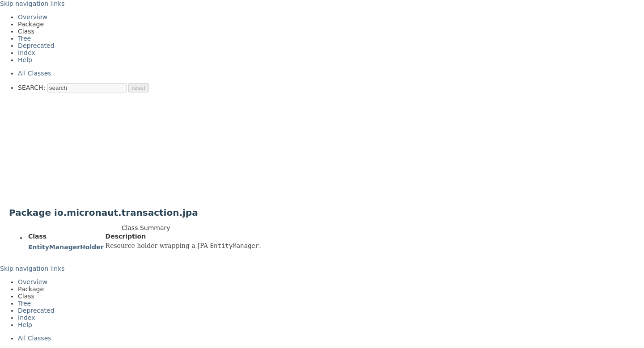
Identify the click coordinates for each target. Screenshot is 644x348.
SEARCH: (32, 88)
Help (25, 60)
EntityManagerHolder (66, 247)
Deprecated (36, 46)
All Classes (35, 73)
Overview (33, 17)
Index (27, 53)
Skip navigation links (32, 4)
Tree (24, 38)
